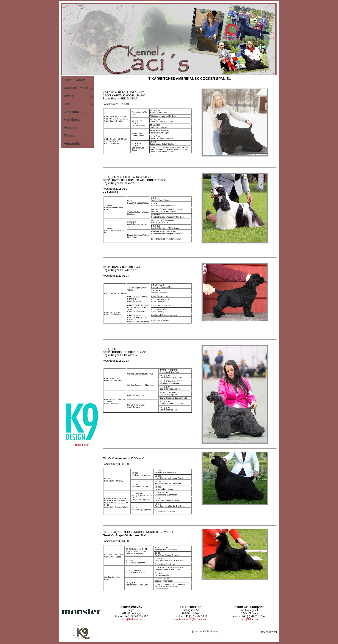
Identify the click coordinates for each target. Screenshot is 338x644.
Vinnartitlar (72, 144)
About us (71, 128)
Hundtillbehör (81, 444)
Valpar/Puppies (76, 88)
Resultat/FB (73, 112)
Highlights (72, 120)
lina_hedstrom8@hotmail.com (191, 619)
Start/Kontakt (74, 80)
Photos (69, 136)
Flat (67, 104)
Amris (68, 96)
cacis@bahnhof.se (131, 619)
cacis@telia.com (249, 619)
